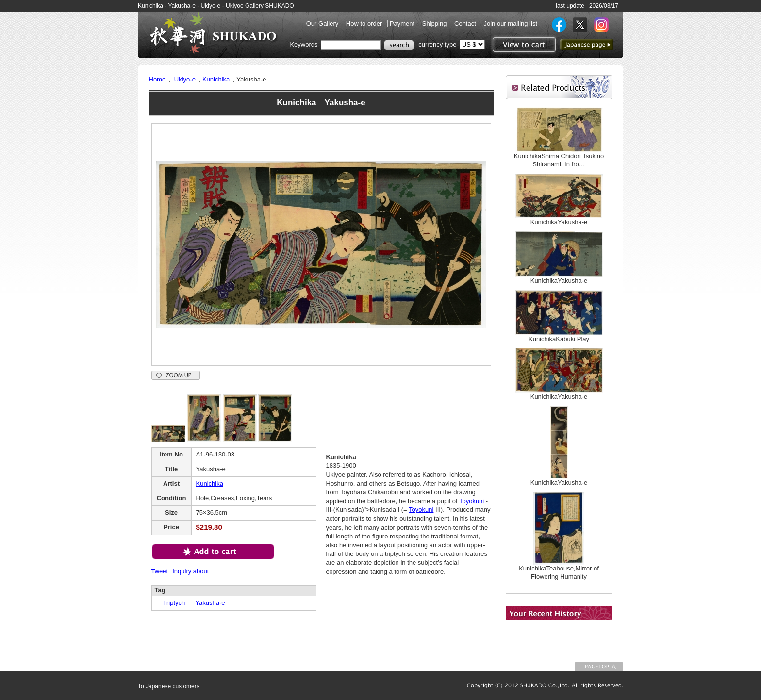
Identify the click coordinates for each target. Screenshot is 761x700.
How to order (365, 24)
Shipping (435, 24)
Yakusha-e (207, 603)
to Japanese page (587, 45)
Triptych (171, 603)
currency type (437, 44)
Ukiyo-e (185, 79)
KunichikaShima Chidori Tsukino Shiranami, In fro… (559, 160)
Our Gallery (323, 24)
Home (157, 79)
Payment (403, 24)
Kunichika (216, 79)
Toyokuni (471, 501)
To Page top (599, 667)
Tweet (160, 571)
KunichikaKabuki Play (559, 339)
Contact (465, 24)
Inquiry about (190, 571)
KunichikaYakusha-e (559, 222)
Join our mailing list (510, 24)
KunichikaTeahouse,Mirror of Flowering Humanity (559, 572)
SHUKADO (213, 33)
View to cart (523, 45)
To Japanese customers (169, 686)
